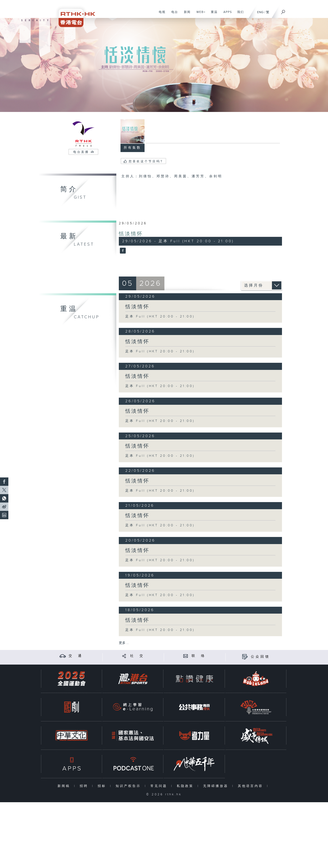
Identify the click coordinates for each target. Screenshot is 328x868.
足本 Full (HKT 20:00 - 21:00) (160, 317)
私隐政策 (186, 786)
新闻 (186, 14)
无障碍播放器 (217, 786)
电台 (173, 14)
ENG (260, 12)
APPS (226, 14)
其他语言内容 (251, 786)
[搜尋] (283, 11)
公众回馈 (260, 657)
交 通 (76, 656)
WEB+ (199, 14)
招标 (103, 786)
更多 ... (124, 643)
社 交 (137, 656)
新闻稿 (65, 786)
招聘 (85, 786)
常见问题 (160, 786)
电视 (161, 14)
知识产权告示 (129, 786)
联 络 (199, 656)
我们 (239, 14)
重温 (213, 14)
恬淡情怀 (131, 234)
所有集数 (132, 148)
